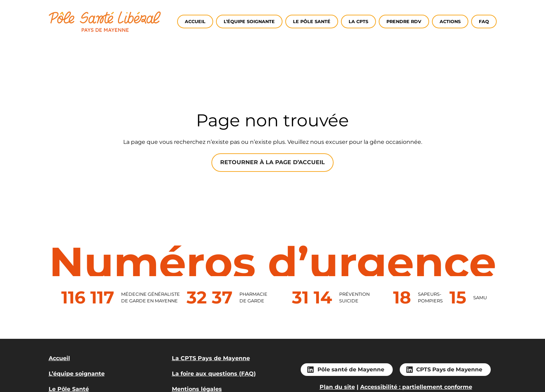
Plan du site (337, 387)
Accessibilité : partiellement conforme (416, 387)
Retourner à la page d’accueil (272, 162)
